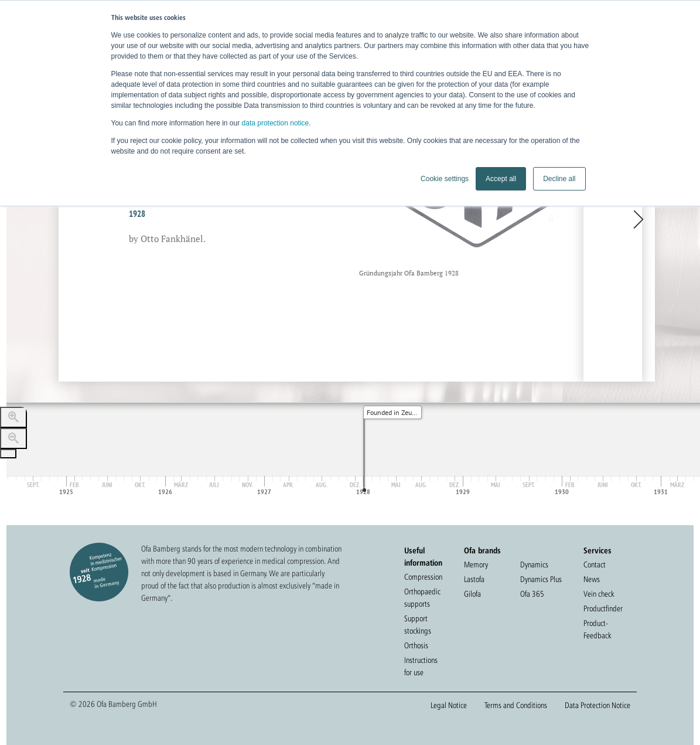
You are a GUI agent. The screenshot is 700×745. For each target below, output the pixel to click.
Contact (595, 564)
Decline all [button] (559, 179)
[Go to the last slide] (8, 454)
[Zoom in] (13, 417)
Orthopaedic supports (422, 598)
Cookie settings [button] (445, 179)
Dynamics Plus (541, 579)
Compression (423, 577)
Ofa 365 (532, 594)
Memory (476, 564)
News (592, 579)
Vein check (599, 594)
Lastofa (474, 579)
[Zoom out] (13, 438)
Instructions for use (421, 666)
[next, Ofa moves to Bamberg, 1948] (613, 220)
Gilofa (472, 594)
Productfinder (603, 608)
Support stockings (418, 625)
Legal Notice (449, 705)
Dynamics (534, 564)
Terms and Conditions (516, 705)
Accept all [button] (501, 179)
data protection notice (276, 123)
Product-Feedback (597, 629)
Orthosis (416, 645)
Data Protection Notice (597, 705)
